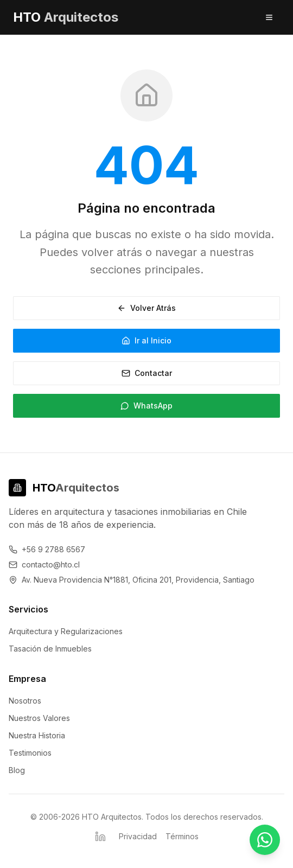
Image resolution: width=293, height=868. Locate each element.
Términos (182, 836)
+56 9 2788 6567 (47, 549)
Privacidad (138, 836)
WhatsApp (146, 406)
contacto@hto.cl (44, 564)
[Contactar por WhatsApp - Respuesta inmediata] (265, 840)
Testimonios (30, 753)
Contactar (147, 373)
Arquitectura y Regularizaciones (66, 631)
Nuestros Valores (39, 718)
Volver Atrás (146, 308)
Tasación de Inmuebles (50, 649)
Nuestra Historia (37, 735)
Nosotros (25, 701)
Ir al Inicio (146, 340)
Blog (17, 770)
